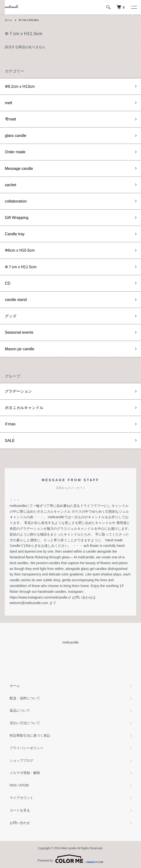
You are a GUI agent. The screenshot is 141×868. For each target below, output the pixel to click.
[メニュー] (134, 7)
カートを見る (20, 810)
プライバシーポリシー (27, 748)
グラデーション (18, 391)
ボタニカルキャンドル (24, 408)
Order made (15, 152)
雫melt (10, 119)
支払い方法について (25, 723)
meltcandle (11, 7)
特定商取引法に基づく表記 (30, 735)
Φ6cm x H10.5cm (20, 250)
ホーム (8, 20)
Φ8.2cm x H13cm (20, 86)
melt (8, 103)
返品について (20, 710)
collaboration (16, 201)
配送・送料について (25, 698)
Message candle (19, 169)
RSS (13, 785)
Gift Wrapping (17, 218)
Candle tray (15, 234)
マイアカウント (21, 798)
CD (8, 283)
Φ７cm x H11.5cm (29, 20)
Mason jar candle (20, 349)
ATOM (24, 785)
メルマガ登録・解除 (25, 773)
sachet (11, 185)
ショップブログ (21, 760)
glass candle (16, 136)
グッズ (11, 316)
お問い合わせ (20, 823)
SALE (10, 441)
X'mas (10, 424)
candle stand (16, 300)
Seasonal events (19, 332)
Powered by (70, 859)
